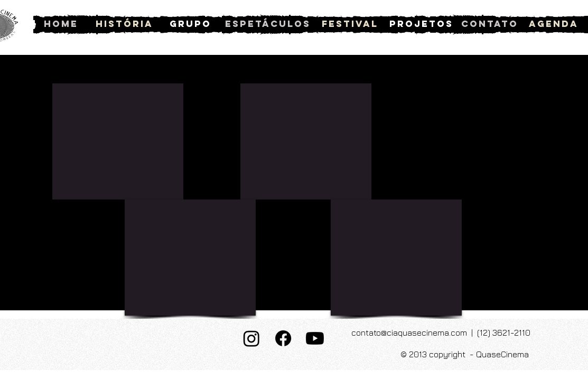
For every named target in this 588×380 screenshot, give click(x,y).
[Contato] (490, 24)
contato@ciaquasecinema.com (409, 332)
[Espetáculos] (268, 24)
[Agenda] (554, 24)
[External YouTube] (118, 141)
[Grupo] (190, 24)
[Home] (61, 24)
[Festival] (350, 24)
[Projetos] (421, 24)
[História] (124, 24)
